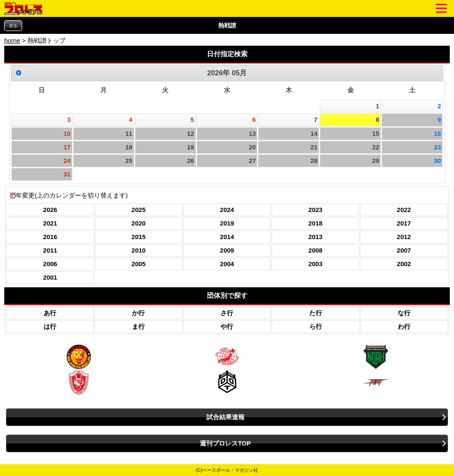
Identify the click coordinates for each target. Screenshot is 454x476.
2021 (50, 223)
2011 (50, 250)
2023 (315, 210)
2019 (227, 223)
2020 (139, 223)
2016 (50, 237)
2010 (139, 250)
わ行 (404, 326)
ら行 (316, 326)
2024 (227, 210)
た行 (316, 313)
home (12, 40)
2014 (227, 237)
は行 (50, 326)
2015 (139, 237)
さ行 (227, 313)
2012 (404, 237)
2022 (404, 210)
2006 (50, 264)
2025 (139, 210)
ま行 (138, 326)
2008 (315, 250)
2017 (404, 223)
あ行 (50, 313)
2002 (404, 264)
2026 (50, 210)
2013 (315, 237)
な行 (404, 313)
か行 (138, 313)
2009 (227, 250)
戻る (13, 26)
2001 (50, 277)
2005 (139, 264)
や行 (227, 326)
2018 (315, 223)
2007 (404, 250)
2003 (315, 264)
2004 (227, 264)
